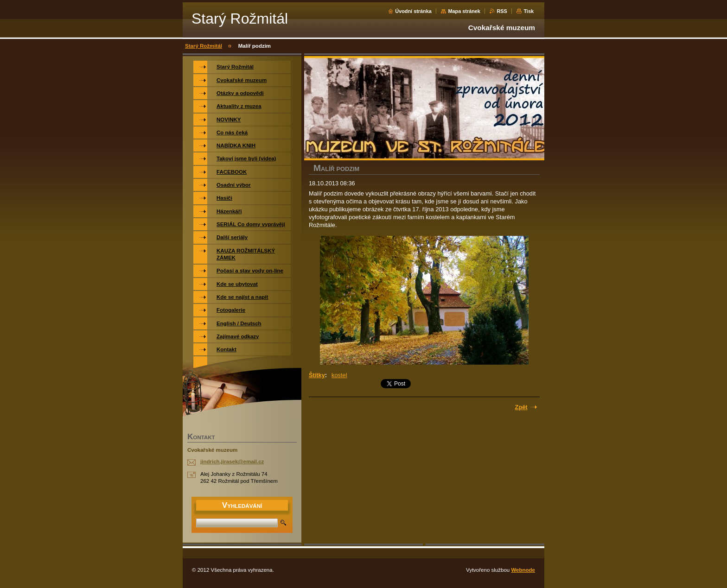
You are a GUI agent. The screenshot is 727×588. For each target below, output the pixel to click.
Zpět (521, 407)
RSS (502, 11)
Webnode (523, 570)
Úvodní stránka (413, 11)
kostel (339, 375)
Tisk (529, 11)
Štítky (317, 375)
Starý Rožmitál (204, 46)
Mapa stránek (464, 11)
